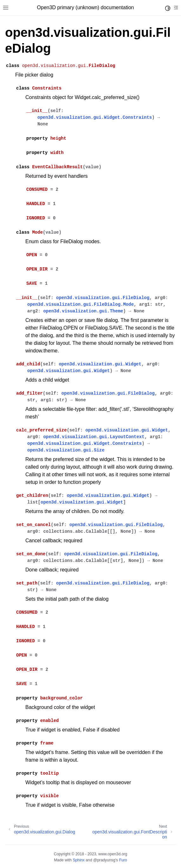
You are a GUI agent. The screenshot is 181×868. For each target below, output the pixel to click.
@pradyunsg (104, 860)
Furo (123, 860)
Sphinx (78, 860)
